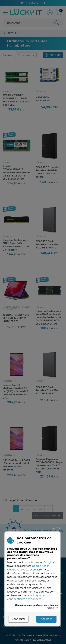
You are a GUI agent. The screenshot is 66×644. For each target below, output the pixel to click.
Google (48, 562)
